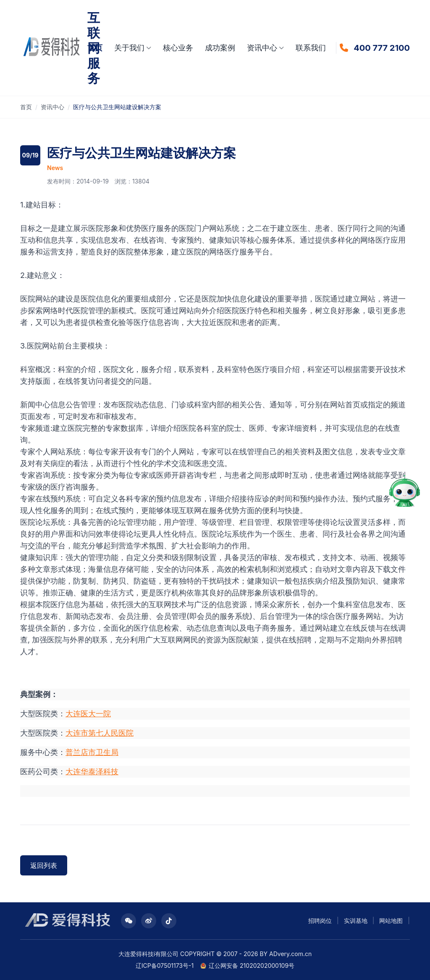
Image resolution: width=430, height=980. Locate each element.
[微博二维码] (149, 921)
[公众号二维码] (128, 921)
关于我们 (133, 48)
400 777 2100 (382, 48)
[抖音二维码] (169, 921)
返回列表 (44, 865)
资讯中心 (265, 48)
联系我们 (311, 48)
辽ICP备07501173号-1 (165, 966)
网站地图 (391, 921)
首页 (95, 48)
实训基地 (356, 921)
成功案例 (220, 48)
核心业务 (178, 48)
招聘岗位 (320, 921)
